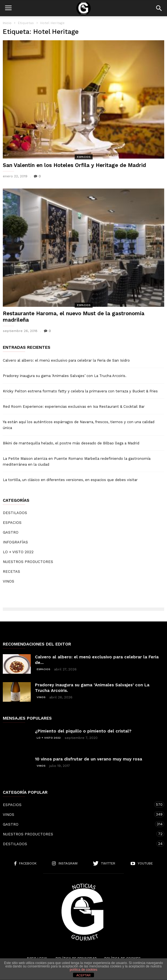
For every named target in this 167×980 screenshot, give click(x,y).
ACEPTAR (83, 975)
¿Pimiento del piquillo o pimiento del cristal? (83, 731)
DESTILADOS (15, 513)
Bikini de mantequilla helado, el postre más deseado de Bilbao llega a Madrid (71, 443)
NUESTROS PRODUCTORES (28, 562)
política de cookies (83, 970)
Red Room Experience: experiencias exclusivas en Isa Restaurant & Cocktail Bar (74, 407)
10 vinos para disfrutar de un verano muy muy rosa (89, 759)
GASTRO (11, 532)
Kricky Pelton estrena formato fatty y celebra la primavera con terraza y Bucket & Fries (80, 391)
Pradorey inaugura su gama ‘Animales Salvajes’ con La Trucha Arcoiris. (65, 376)
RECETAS (11, 572)
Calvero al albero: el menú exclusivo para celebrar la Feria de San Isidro (66, 360)
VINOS (9, 581)
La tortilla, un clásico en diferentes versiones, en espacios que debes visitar (70, 480)
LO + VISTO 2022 (18, 552)
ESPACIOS (84, 157)
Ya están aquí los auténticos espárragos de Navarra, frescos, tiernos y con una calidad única (79, 425)
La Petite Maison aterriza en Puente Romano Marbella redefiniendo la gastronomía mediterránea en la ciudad (77, 461)
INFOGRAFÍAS (15, 542)
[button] (159, 8)
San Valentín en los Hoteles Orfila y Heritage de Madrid (74, 165)
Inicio (7, 23)
